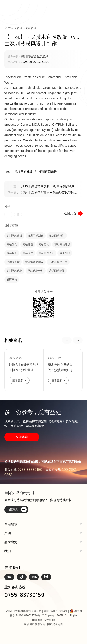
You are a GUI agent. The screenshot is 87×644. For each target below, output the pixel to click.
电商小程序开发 (58, 262)
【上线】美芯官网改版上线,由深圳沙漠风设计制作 (43, 187)
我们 (8, 551)
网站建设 (28, 244)
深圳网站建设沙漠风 (35, 56)
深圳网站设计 (57, 236)
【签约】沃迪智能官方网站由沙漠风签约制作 (42, 193)
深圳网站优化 (14, 271)
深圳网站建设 (14, 236)
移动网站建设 (62, 244)
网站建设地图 (55, 624)
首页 (11, 28)
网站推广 (28, 253)
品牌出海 (11, 542)
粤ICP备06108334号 (56, 611)
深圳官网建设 (48, 172)
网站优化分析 (36, 271)
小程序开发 (13, 262)
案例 (8, 533)
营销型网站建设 (34, 262)
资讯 (19, 28)
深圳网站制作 (36, 236)
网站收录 (12, 253)
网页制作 (65, 253)
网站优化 (12, 244)
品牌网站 (12, 279)
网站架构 (44, 244)
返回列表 (73, 213)
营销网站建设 (57, 271)
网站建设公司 (46, 253)
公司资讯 (31, 28)
